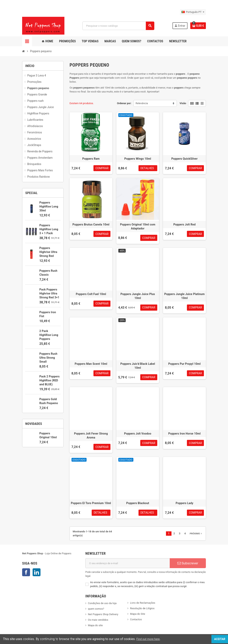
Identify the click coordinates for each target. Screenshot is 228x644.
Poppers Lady (184, 503)
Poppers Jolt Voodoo (138, 434)
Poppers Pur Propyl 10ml (185, 364)
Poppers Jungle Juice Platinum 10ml (184, 296)
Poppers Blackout (138, 503)
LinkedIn (37, 572)
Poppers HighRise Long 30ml (49, 206)
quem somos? (96, 609)
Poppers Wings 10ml (138, 159)
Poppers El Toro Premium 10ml (91, 503)
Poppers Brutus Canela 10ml (91, 224)
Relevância (142, 103)
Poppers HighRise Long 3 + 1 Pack (49, 229)
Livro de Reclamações (143, 603)
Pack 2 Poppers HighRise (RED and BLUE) (49, 380)
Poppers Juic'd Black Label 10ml (138, 366)
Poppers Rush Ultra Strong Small (48, 358)
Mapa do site (95, 625)
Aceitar (215, 639)
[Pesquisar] (118, 26)
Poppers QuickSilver (184, 159)
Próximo (196, 534)
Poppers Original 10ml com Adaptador (138, 226)
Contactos (136, 619)
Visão (183, 103)
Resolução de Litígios (142, 608)
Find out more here (150, 639)
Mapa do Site (138, 614)
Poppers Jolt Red (184, 224)
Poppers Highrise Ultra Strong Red (48, 252)
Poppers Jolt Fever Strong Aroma (91, 436)
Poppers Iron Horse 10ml (185, 434)
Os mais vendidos (98, 620)
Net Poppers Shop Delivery (103, 614)
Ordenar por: (124, 103)
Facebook (26, 572)
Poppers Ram (91, 159)
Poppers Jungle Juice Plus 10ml (138, 296)
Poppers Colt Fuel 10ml (91, 294)
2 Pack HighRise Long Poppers (49, 335)
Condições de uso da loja (102, 603)
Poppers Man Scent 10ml (91, 364)
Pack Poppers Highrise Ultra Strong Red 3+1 (49, 293)
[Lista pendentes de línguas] (193, 12)
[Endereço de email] (128, 563)
